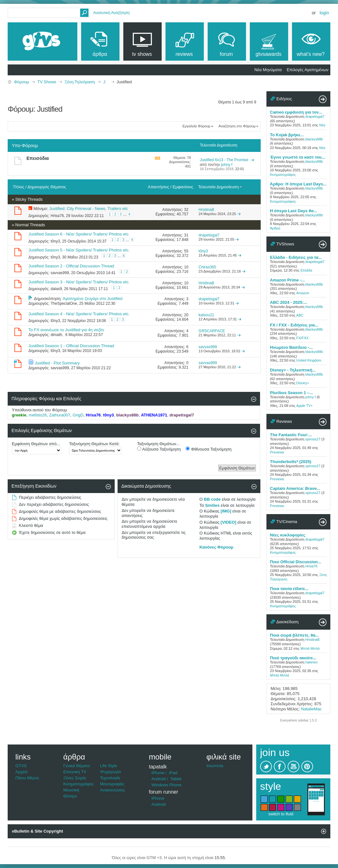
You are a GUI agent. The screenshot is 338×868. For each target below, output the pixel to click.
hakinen (312, 662)
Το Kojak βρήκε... (287, 135)
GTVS (21, 766)
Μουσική (71, 790)
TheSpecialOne (64, 303)
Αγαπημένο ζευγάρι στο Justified (92, 299)
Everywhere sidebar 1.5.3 (298, 720)
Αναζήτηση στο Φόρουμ (237, 126)
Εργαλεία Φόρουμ (196, 126)
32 (186, 210)
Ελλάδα (306, 270)
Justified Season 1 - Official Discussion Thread (71, 346)
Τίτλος (19, 187)
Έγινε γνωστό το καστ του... (298, 157)
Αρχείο (22, 772)
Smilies (212, 505)
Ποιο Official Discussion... (296, 562)
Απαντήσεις (159, 187)
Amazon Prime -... (287, 280)
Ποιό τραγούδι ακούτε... (293, 658)
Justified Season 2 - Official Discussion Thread (71, 266)
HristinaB (313, 640)
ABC (300, 315)
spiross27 (313, 439)
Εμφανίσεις (183, 187)
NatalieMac (311, 709)
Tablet (176, 779)
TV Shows (47, 82)
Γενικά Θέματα (77, 766)
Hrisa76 (57, 216)
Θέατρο (70, 796)
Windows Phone (166, 785)
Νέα (322, 125)
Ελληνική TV (75, 772)
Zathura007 (60, 415)
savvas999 (60, 273)
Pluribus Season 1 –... (291, 393)
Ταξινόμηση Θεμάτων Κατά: (94, 444)
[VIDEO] (229, 522)
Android (159, 779)
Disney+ (303, 383)
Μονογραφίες (112, 784)
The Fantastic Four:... (291, 435)
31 (186, 235)
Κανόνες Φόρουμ (216, 547)
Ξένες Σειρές (75, 778)
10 (186, 267)
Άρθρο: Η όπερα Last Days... (298, 184)
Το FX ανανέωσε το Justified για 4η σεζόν (66, 330)
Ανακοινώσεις (113, 790)
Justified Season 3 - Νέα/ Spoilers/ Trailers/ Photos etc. (79, 282)
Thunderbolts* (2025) (291, 462)
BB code (212, 499)
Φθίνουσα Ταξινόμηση (208, 449)
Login (324, 13)
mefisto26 (38, 415)
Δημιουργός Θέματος (47, 187)
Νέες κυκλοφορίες (288, 535)
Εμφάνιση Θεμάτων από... (36, 444)
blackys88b (314, 139)
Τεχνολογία (110, 778)
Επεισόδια (38, 158)
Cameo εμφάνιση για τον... (296, 112)
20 (186, 315)
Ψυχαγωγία (111, 772)
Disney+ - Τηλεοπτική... (293, 370)
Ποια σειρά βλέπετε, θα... (294, 635)
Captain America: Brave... (295, 488)
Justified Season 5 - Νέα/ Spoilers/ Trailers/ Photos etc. (79, 250)
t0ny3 (55, 241)
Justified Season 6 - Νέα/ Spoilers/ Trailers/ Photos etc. (79, 234)
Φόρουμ (22, 82)
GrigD (78, 415)
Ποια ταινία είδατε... (289, 589)
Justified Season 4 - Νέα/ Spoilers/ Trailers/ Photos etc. (79, 314)
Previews (277, 452)
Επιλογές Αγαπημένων (307, 70)
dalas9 (56, 288)
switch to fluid (281, 814)
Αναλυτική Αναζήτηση (111, 13)
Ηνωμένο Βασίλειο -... (291, 347)
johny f (311, 397)
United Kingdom (309, 360)
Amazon (303, 293)
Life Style (108, 766)
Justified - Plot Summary (57, 363)
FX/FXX (302, 338)
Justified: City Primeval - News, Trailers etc (88, 209)
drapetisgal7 (315, 116)
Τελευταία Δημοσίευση (220, 187)
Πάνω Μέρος (27, 778)
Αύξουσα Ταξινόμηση (159, 449)
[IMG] (226, 511)
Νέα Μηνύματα (268, 70)
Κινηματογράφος (283, 175)
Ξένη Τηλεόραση (80, 82)
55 (186, 251)
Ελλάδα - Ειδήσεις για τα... (296, 257)
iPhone (158, 773)
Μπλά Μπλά (310, 648)
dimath (56, 335)
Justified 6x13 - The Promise (224, 160)
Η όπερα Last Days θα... (293, 211)
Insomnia (215, 766)
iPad (173, 773)
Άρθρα (275, 228)
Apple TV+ (304, 406)
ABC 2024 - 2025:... (288, 302)
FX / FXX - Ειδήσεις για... (294, 325)
